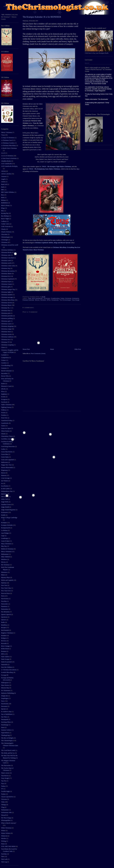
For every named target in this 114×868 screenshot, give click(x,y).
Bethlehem (5, 203)
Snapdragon (5, 698)
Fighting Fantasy (6, 407)
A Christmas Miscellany (9, 145)
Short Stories (5, 685)
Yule (3, 856)
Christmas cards (6, 260)
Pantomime (5, 609)
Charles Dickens (6, 232)
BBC (3, 190)
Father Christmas (7, 405)
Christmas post (6, 313)
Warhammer (5, 810)
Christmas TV (6, 342)
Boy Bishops (5, 216)
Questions (4, 617)
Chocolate (4, 234)
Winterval (4, 836)
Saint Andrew (5, 657)
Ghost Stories (5, 431)
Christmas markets (7, 295)
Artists (3, 182)
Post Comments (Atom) (38, 353)
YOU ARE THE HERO (9, 846)
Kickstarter (5, 512)
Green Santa (5, 457)
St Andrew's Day (6, 712)
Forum (3, 413)
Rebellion (4, 625)
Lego (3, 536)
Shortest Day (5, 688)
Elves (3, 391)
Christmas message (7, 297)
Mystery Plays (6, 577)
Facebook (4, 402)
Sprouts (4, 709)
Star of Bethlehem (7, 714)
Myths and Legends (7, 580)
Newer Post (26, 349)
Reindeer (4, 636)
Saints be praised (6, 662)
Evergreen (4, 399)
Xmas (3, 844)
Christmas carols (6, 263)
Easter (3, 383)
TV (2, 789)
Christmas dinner (7, 274)
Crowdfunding (6, 365)
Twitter (4, 794)
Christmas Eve (6, 276)
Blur (3, 211)
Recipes (4, 628)
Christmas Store (6, 332)
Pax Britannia (5, 612)
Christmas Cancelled (8, 258)
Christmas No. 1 (6, 308)
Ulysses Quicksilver (7, 797)
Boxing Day (5, 213)
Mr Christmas (6, 565)
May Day (4, 546)
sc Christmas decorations (9, 670)
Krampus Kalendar (7, 525)
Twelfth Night (6, 791)
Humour (4, 475)
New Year (4, 585)
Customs (4, 368)
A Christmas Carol (7, 140)
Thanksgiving (6, 735)
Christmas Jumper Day (8, 289)
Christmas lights (6, 292)
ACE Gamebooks (7, 164)
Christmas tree (6, 339)
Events (3, 397)
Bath (3, 187)
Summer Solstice (7, 730)
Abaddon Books (6, 161)
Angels (3, 179)
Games (3, 426)
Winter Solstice (6, 833)
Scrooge (4, 675)
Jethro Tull (5, 499)
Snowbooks (5, 704)
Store (3, 727)
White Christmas (6, 828)
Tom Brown (5, 776)
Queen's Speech (6, 614)
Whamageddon (6, 820)
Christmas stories (7, 334)
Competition (5, 358)
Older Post (78, 349)
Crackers (4, 363)
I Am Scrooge (6, 478)
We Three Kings (6, 818)
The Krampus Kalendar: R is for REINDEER (42, 17)
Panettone (4, 606)
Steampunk (5, 719)
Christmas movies (7, 303)
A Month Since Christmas (9, 148)
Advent (4, 171)
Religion (4, 638)
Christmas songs (6, 329)
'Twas (3, 135)
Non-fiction (5, 599)
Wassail (4, 815)
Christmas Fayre (6, 282)
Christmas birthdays (7, 250)
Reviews (4, 641)
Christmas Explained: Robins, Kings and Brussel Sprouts (53, 243)
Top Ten (4, 781)
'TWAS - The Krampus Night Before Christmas (56, 166)
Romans (4, 651)
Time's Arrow (5, 773)
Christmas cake (6, 255)
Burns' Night (5, 219)
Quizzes (4, 620)
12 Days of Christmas (8, 138)
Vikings (4, 805)
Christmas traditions (7, 337)
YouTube (4, 854)
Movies (4, 562)
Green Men (5, 454)
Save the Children (7, 667)
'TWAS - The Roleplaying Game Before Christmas (44, 169)
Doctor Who (5, 376)
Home (52, 349)
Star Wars (4, 717)
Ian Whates (5, 481)
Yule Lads (4, 859)
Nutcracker (5, 604)
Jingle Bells (5, 502)
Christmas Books (7, 252)
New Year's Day (6, 588)
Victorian (4, 799)
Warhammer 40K (7, 812)
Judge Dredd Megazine (8, 510)
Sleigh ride (5, 696)
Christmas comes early (8, 266)
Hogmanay (5, 470)
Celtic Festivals (6, 226)
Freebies (4, 415)
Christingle (5, 240)
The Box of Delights (8, 738)
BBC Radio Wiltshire (8, 192)
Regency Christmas (7, 633)
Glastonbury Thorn (7, 436)
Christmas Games (7, 284)
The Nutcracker (6, 765)
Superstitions (5, 733)
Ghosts (3, 434)
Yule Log (4, 862)
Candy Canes (5, 224)
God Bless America (7, 439)
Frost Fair (4, 418)
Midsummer (5, 554)
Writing (4, 841)
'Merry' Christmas (7, 132)
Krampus (4, 523)
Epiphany (4, 394)
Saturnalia (4, 664)
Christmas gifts (6, 287)
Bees (3, 195)
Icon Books (5, 486)
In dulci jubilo (6, 489)
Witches (4, 838)
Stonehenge (5, 725)
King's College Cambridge (9, 518)
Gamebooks (5, 423)
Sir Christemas (6, 690)
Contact (4, 360)
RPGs (3, 654)
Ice (2, 483)
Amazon (4, 176)
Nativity (4, 583)
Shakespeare (5, 683)
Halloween (5, 462)
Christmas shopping (7, 326)
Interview (4, 494)
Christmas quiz (6, 321)
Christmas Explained (8, 279)
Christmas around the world (10, 245)
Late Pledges (5, 533)
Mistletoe (4, 559)
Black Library (6, 205)
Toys (3, 783)
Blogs (3, 208)
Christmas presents (7, 316)
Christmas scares (6, 324)
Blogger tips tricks (87, 63)
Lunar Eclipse (6, 541)
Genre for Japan (6, 428)
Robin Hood (5, 649)
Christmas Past (6, 310)
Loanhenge (5, 538)
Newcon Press (6, 593)
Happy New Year (7, 465)
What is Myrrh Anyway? (9, 823)
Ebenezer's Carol (6, 386)
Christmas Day (6, 268)
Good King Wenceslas (8, 446)
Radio (3, 622)
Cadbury (4, 221)
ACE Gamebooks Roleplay (9, 166)
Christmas (4, 242)
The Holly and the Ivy (8, 753)
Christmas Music (7, 305)
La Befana (4, 530)
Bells (3, 198)
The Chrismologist (7, 740)
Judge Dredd (5, 507)
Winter (3, 831)
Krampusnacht (6, 528)
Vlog (3, 807)
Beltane (4, 200)
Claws (3, 347)
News (3, 596)
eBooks (4, 389)
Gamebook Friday (7, 420)
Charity (4, 229)
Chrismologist (6, 237)
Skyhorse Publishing (8, 693)
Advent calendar (6, 174)
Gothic (3, 449)
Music (3, 575)
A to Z (3, 153)
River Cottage (6, 646)
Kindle (3, 515)
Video (3, 802)
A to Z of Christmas (7, 156)
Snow (3, 701)
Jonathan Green (6, 504)
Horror (3, 473)
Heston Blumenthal (7, 467)
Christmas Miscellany (8, 300)
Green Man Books (7, 452)
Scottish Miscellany (7, 672)
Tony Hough (5, 778)
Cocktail (4, 355)
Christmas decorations (8, 271)
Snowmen (4, 706)
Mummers (4, 572)
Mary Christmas (6, 544)
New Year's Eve (6, 591)
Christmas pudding (7, 318)
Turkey (3, 786)
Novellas (4, 601)
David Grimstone (7, 371)
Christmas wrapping (7, 345)
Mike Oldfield (6, 557)
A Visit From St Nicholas (9, 158)
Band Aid (4, 184)
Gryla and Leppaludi (8, 460)
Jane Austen (5, 496)
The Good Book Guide (8, 750)
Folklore (4, 410)
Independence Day (7, 491)
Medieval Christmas (7, 549)
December (4, 373)
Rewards (4, 643)
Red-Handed (5, 630)
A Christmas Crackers (8, 143)
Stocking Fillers (6, 722)
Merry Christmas (7, 551)
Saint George (5, 659)
